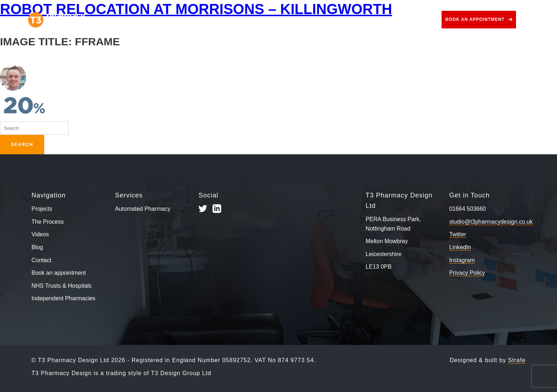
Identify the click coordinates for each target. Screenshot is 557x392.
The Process (181, 20)
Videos (338, 20)
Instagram (462, 260)
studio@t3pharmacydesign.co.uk (491, 222)
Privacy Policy (467, 273)
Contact (414, 20)
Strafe (517, 360)
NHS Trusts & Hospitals (61, 286)
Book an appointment (475, 19)
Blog (375, 20)
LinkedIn (460, 247)
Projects (130, 20)
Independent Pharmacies (63, 298)
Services (235, 20)
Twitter (458, 234)
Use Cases (289, 20)
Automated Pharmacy (143, 209)
